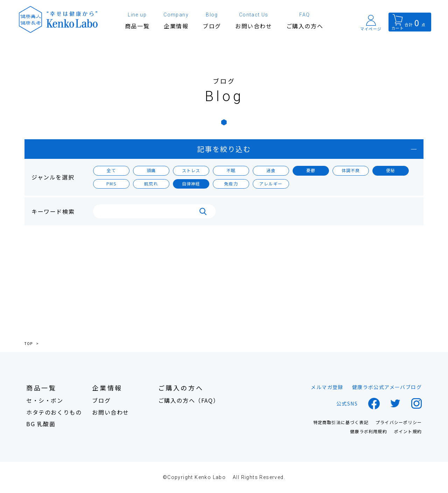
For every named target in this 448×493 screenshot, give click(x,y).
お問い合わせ (111, 412)
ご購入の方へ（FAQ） (189, 400)
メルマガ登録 (327, 387)
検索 (203, 211)
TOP (29, 344)
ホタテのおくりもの (54, 412)
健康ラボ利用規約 (369, 431)
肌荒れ (151, 184)
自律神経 (191, 184)
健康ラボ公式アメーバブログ (387, 387)
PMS (111, 184)
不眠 (231, 170)
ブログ (101, 400)
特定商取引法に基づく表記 (341, 422)
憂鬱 (311, 170)
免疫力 (231, 184)
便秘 (391, 170)
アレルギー (271, 184)
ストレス (191, 170)
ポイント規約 (408, 431)
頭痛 (151, 170)
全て (111, 170)
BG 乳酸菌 (41, 424)
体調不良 (351, 170)
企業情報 (107, 388)
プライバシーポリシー (399, 422)
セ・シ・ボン (45, 400)
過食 (271, 170)
